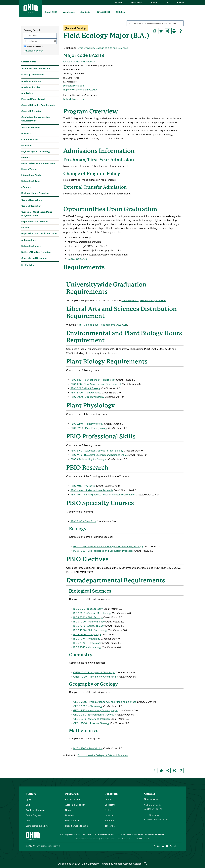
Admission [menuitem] (86, 12)
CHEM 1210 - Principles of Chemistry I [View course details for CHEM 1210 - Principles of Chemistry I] (94, 672)
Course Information (31, 206)
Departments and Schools (35, 221)
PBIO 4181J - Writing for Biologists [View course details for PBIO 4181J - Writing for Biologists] (89, 459)
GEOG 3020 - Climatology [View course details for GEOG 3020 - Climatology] (88, 706)
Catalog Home (29, 62)
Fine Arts (26, 157)
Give (166, 3)
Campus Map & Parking (37, 826)
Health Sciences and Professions (38, 163)
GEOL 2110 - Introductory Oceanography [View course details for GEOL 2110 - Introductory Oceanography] (96, 710)
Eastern (108, 810)
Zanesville (110, 826)
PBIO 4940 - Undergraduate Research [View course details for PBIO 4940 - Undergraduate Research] (92, 490)
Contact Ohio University (156, 819)
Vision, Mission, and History (36, 68)
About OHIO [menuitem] (51, 12)
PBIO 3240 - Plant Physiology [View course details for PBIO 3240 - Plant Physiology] (87, 424)
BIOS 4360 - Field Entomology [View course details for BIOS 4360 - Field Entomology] (90, 630)
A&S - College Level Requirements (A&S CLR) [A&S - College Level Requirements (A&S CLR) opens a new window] (102, 325)
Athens (108, 799)
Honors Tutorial (29, 169)
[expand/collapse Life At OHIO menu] (112, 12)
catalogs (66, 864)
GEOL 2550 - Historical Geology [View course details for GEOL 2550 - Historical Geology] (91, 723)
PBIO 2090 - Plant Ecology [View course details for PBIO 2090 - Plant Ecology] (85, 388)
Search (179, 3)
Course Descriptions (32, 200)
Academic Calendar (31, 81)
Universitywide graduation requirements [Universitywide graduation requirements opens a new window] (144, 300)
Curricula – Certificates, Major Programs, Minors (37, 214)
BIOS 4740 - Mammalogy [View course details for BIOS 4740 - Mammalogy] (87, 647)
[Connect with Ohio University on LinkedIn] (163, 846)
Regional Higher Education (35, 193)
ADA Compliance (66, 835)
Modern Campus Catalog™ (128, 864)
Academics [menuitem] (69, 12)
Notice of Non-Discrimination (36, 252)
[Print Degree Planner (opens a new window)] (154, 31)
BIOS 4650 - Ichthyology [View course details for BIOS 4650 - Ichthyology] (87, 634)
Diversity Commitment (33, 74)
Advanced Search (34, 51)
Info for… (121, 3)
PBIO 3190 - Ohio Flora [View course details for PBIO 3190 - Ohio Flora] (83, 521)
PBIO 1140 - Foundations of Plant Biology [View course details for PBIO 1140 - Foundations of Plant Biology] (93, 380)
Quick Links (138, 3)
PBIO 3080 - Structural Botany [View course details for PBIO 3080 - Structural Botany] (87, 397)
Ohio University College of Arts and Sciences (103, 48)
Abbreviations (28, 240)
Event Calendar (73, 799)
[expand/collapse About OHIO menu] (60, 12)
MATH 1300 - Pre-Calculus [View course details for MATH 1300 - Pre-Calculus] (88, 748)
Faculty (25, 227)
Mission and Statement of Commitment (149, 835)
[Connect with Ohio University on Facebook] (154, 846)
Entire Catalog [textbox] (31, 35)
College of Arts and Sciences (79, 62)
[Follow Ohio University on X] (171, 846)
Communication (29, 139)
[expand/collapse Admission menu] (93, 12)
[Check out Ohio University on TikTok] (175, 846)
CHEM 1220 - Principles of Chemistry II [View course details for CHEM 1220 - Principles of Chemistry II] (95, 677)
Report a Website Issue (77, 826)
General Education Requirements (38, 105)
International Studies (32, 175)
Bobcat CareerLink (78, 259)
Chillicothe (110, 805)
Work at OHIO (72, 820)
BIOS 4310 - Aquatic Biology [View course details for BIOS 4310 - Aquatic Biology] (89, 626)
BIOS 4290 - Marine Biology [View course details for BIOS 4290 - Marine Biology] (89, 622)
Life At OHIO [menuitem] (103, 12)
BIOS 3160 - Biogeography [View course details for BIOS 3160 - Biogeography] (88, 609)
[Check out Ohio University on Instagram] (158, 846)
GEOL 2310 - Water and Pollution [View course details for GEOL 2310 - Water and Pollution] (92, 719)
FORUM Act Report (124, 835)
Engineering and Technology (36, 151)
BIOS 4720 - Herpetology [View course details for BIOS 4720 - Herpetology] (87, 643)
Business (26, 134)
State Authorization (125, 839)
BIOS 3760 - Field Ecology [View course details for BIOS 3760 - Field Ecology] (88, 617)
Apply (154, 3)
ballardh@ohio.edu (74, 99)
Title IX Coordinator (143, 839)
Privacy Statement (108, 839)
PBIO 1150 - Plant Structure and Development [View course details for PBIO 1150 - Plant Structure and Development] (96, 384)
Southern (109, 820)
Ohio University (38, 846)
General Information (32, 111)
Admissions (27, 93)
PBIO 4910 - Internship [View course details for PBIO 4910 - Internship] (83, 486)
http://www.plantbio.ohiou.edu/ (80, 90)
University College (31, 181)
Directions (154, 815)
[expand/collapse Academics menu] (77, 12)
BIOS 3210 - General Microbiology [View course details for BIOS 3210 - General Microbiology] (92, 613)
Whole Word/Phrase (35, 46)
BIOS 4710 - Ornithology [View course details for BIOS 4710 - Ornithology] (87, 639)
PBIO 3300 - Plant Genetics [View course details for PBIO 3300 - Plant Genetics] (86, 393)
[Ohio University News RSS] (180, 846)
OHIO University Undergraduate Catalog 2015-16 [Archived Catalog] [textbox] (154, 23)
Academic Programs (36, 810)
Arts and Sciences (31, 128)
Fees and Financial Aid (33, 99)
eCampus (26, 187)
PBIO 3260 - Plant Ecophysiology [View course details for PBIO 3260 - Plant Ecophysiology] (89, 428)
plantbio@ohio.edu (74, 86)
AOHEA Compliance (83, 835)
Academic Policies (31, 87)
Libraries (69, 815)
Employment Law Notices (104, 835)
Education (26, 145)
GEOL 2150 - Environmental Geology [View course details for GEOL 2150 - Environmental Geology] (94, 715)
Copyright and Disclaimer (34, 258)
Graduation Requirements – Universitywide (36, 119)
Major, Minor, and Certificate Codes (39, 233)
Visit (28, 820)
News (68, 810)
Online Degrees (33, 815)
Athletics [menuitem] (120, 12)
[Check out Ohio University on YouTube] (167, 846)
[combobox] (155, 23)
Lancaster (109, 815)
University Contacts (31, 246)
